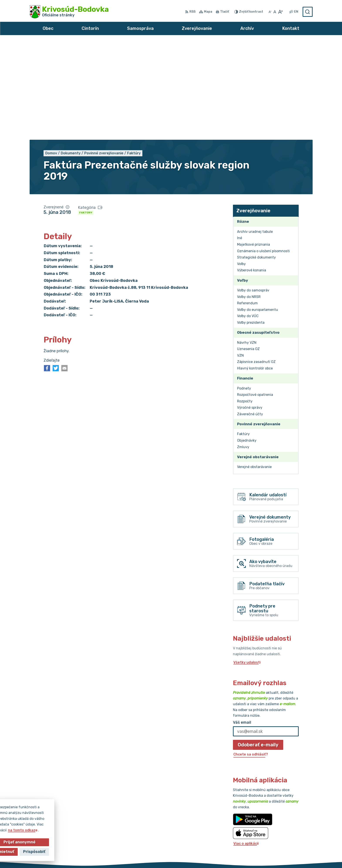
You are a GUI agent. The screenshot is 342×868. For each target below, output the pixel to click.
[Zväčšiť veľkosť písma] (280, 12)
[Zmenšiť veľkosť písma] (270, 12)
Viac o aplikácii (246, 745)
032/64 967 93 (278, 828)
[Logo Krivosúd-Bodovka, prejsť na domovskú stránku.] (69, 12)
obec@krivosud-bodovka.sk (288, 832)
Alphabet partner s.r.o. (161, 856)
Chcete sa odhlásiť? (251, 656)
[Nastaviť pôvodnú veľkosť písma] (275, 12)
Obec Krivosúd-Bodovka (233, 856)
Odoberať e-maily (258, 647)
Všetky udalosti (247, 564)
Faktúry (86, 114)
